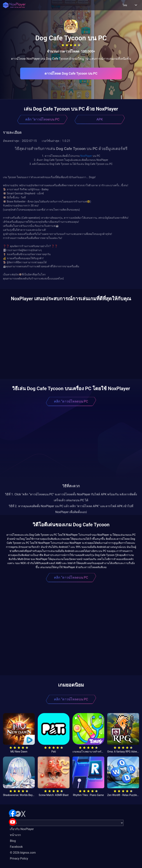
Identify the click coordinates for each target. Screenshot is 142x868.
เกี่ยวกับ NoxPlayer (22, 829)
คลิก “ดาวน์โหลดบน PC (42, 119)
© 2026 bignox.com (23, 853)
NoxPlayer (86, 156)
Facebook (16, 847)
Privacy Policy (19, 859)
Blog (13, 841)
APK (100, 119)
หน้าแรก (15, 835)
